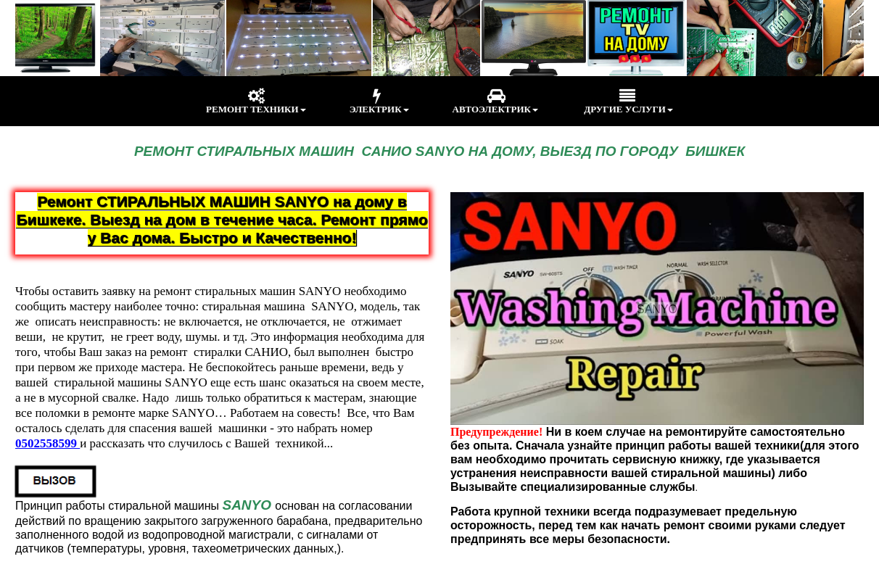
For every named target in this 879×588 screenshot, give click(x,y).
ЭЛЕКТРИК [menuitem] (379, 101)
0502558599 (48, 443)
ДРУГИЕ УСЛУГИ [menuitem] (627, 101)
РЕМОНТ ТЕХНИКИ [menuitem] (256, 101)
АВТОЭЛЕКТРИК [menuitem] (495, 101)
